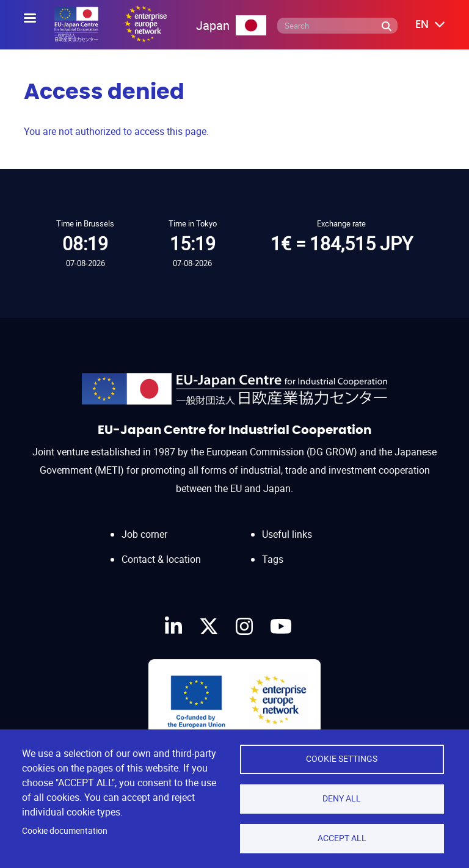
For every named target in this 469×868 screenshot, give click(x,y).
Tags (273, 559)
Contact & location (161, 559)
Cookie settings (342, 759)
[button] (421, 25)
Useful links (287, 534)
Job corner (144, 534)
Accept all (342, 838)
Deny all (342, 798)
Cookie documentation (65, 831)
